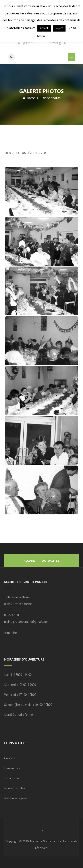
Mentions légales (16, 798)
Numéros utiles (15, 788)
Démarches (12, 768)
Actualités (51, 561)
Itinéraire (11, 633)
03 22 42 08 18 (13, 615)
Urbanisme (12, 778)
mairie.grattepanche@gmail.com (26, 622)
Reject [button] (59, 28)
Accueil (29, 561)
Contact (10, 758)
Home (29, 98)
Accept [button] (44, 28)
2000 (8, 153)
